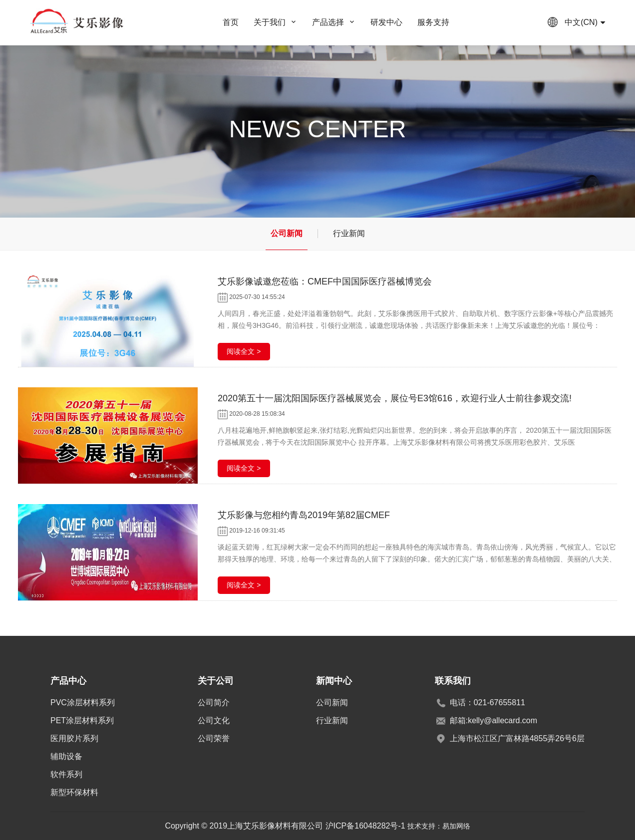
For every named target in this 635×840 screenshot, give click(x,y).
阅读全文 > (244, 351)
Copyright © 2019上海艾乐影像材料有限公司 (245, 826)
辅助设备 (66, 756)
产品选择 (328, 22)
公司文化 (214, 720)
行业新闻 (349, 233)
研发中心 (386, 22)
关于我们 (270, 22)
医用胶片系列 (74, 738)
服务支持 (433, 22)
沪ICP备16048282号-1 (365, 826)
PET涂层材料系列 (82, 720)
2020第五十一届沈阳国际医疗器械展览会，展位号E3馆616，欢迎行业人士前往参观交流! (395, 398)
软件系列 (66, 774)
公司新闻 (287, 233)
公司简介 (214, 702)
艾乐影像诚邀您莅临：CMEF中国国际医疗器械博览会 (325, 281)
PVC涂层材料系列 (83, 702)
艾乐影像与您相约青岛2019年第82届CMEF (304, 515)
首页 (231, 22)
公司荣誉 (214, 738)
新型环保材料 (74, 792)
